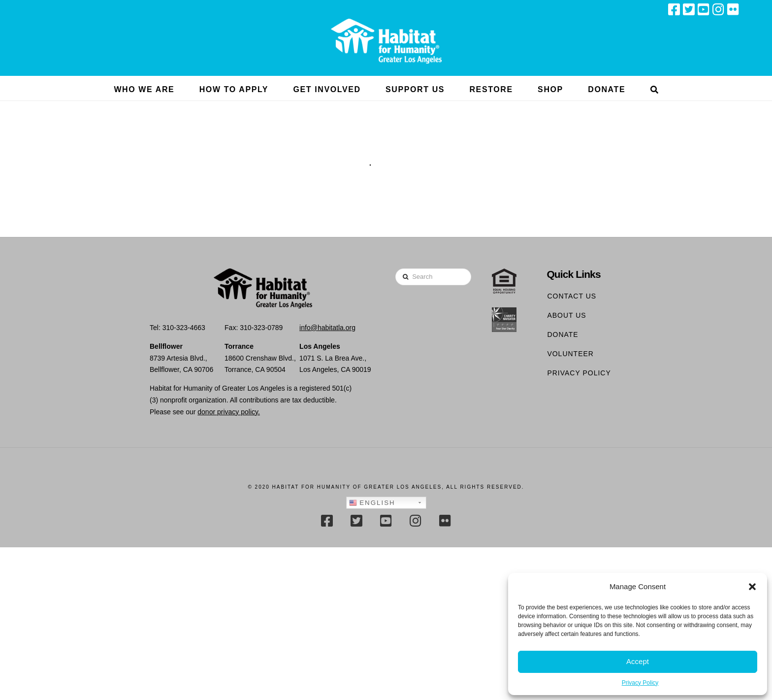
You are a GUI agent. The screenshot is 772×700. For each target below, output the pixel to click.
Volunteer (570, 354)
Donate (563, 334)
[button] (752, 587)
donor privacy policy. (229, 412)
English (372, 503)
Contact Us (572, 296)
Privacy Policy (640, 683)
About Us (566, 315)
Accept (638, 661)
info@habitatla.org (327, 328)
